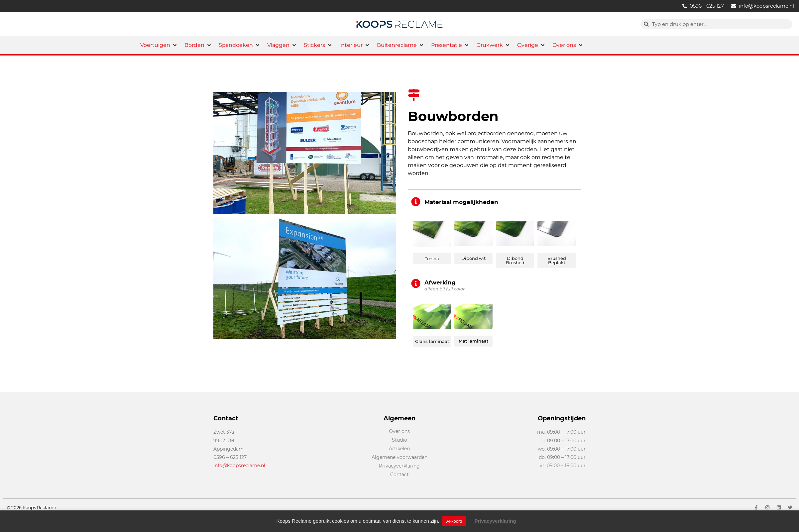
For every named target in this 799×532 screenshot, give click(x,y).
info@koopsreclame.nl (239, 466)
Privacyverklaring (495, 521)
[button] (159, 45)
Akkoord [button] (454, 521)
